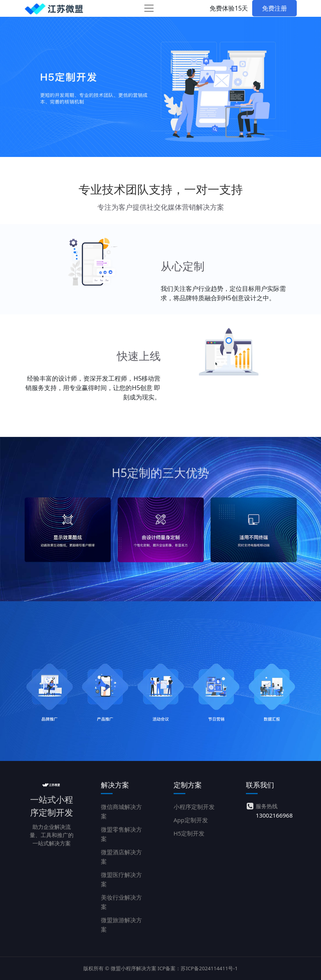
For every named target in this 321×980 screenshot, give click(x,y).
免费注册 (274, 8)
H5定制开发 (189, 833)
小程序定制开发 (194, 807)
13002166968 (274, 815)
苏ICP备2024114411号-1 (209, 968)
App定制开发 (191, 820)
